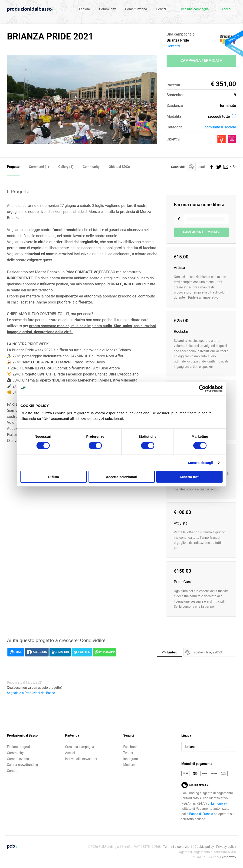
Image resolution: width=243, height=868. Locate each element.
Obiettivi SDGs (119, 167)
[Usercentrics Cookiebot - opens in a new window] (202, 389)
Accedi (226, 9)
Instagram (131, 759)
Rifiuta (54, 477)
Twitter (128, 753)
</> (233, 167)
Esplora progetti (18, 747)
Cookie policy (204, 847)
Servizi (161, 9)
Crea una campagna (194, 9)
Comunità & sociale (220, 127)
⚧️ (9, 374)
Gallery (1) (66, 167)
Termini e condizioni (178, 847)
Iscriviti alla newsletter (81, 759)
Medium (129, 765)
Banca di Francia (201, 814)
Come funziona (136, 9)
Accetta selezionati (121, 477)
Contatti (173, 46)
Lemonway (219, 803)
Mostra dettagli (200, 463)
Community (108, 9)
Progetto (13, 167)
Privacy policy (226, 847)
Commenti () (39, 167)
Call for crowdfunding (23, 765)
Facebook (130, 747)
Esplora (84, 9)
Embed (170, 652)
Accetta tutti (189, 477)
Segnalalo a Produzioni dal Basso (31, 693)
